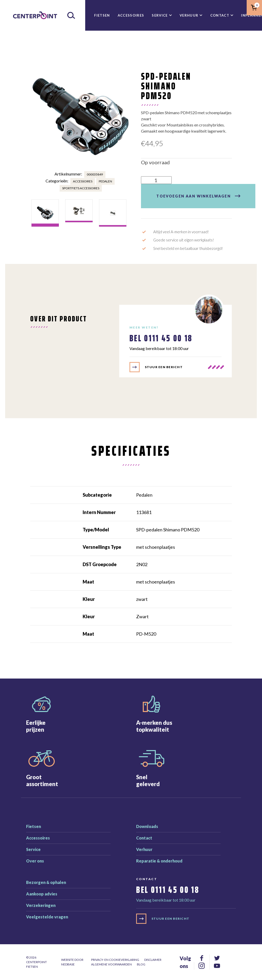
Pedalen (105, 181)
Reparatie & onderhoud (159, 861)
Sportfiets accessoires (81, 188)
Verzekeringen (41, 905)
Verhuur (189, 15)
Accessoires (131, 15)
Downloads (147, 826)
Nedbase (68, 964)
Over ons (35, 861)
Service (160, 15)
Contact (220, 15)
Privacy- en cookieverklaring (115, 960)
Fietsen (102, 15)
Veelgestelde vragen (47, 917)
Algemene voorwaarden (111, 964)
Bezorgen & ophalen (46, 882)
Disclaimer (153, 960)
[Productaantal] (156, 180)
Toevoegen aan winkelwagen (193, 196)
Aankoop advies (42, 894)
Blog (141, 964)
